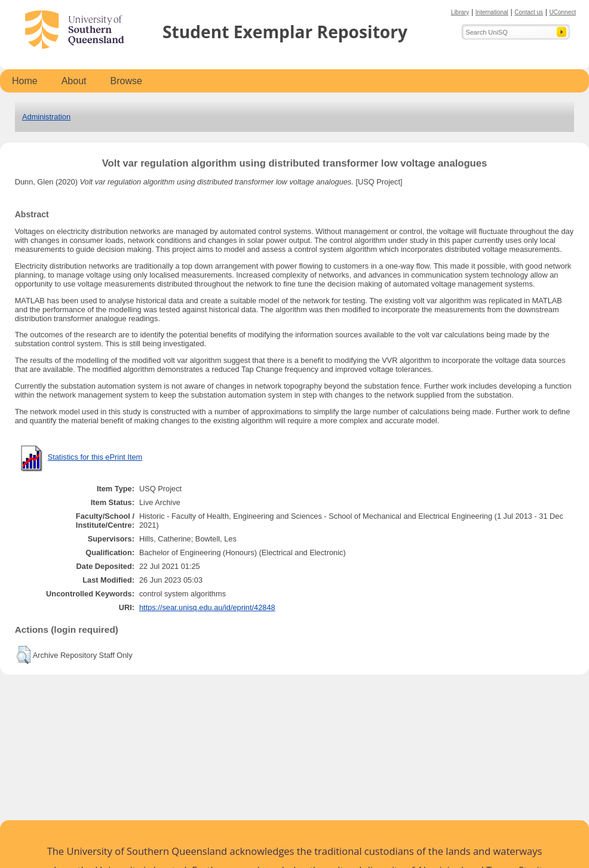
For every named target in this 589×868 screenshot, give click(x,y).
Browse (126, 81)
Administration (46, 117)
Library (460, 12)
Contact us (529, 12)
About (74, 81)
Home (25, 81)
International (492, 12)
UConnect (563, 12)
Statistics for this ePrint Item (95, 457)
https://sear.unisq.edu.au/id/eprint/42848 (207, 607)
